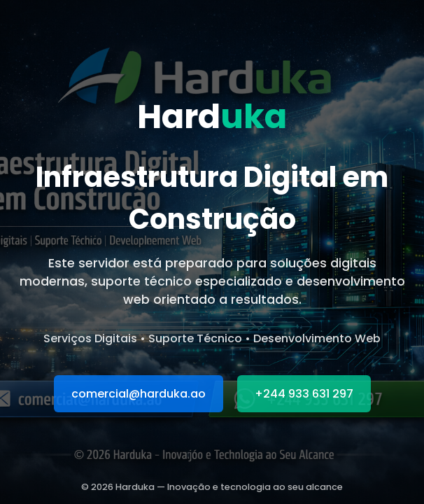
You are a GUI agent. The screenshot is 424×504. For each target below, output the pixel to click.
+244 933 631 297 (304, 394)
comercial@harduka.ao (139, 394)
